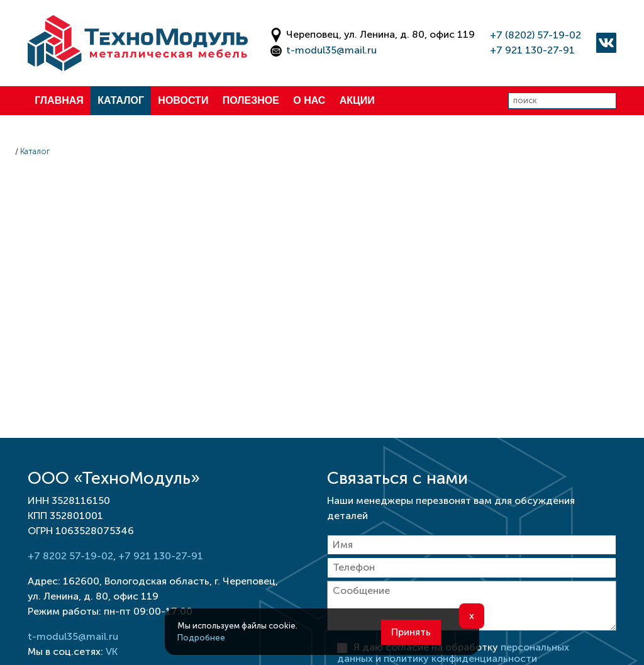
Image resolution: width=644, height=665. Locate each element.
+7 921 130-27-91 (532, 50)
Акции (357, 100)
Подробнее (201, 638)
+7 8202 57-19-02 (70, 556)
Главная (59, 100)
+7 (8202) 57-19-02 (536, 35)
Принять (411, 632)
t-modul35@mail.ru (331, 50)
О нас (309, 100)
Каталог (121, 100)
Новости (183, 100)
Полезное (251, 100)
